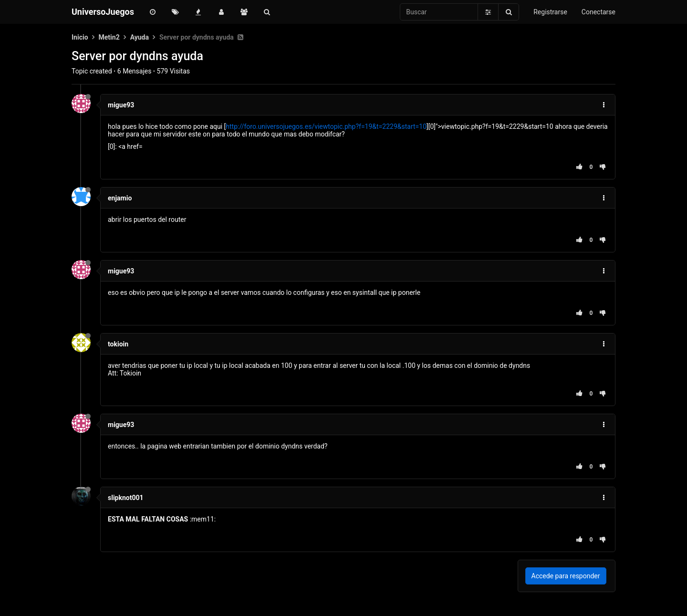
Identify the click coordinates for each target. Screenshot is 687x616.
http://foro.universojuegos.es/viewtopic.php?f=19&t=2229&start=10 (326, 126)
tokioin (118, 344)
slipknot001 (126, 498)
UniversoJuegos (103, 12)
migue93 (121, 105)
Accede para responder (566, 576)
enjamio (120, 198)
